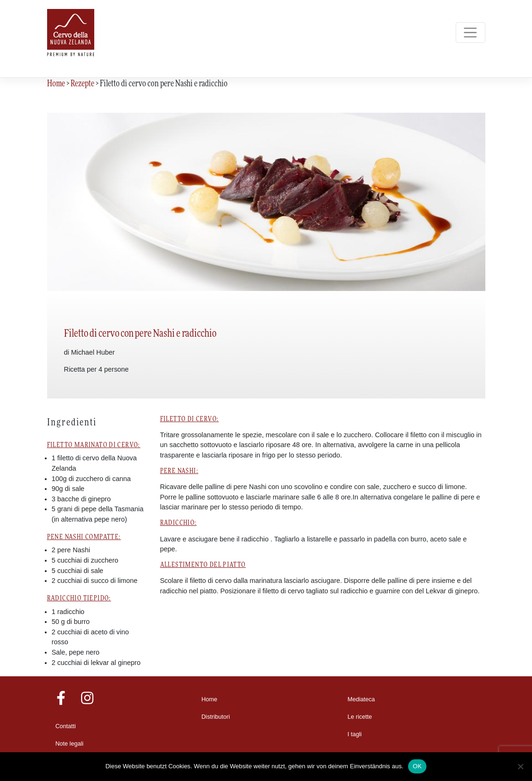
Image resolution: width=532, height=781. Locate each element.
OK (417, 766)
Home (210, 699)
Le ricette (360, 717)
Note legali (70, 744)
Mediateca (361, 699)
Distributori (216, 717)
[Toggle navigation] (471, 33)
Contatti (66, 726)
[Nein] (520, 766)
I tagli (355, 734)
